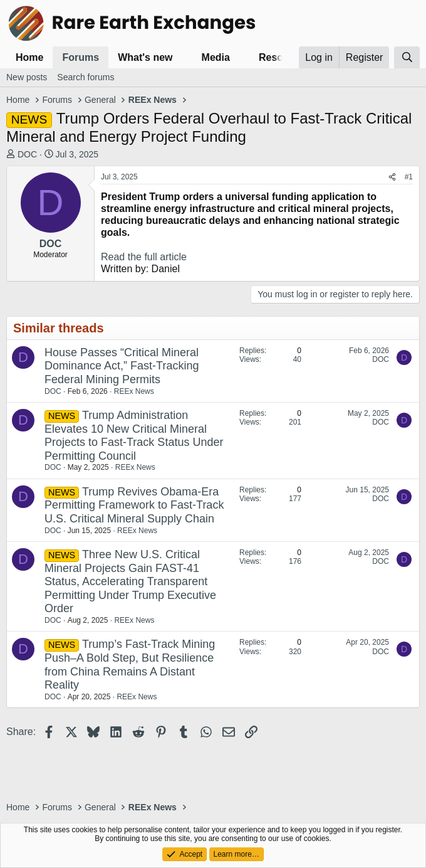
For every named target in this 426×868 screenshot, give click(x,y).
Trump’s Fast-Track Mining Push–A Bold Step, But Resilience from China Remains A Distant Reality (130, 664)
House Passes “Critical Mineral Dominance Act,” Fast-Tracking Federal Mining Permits (122, 366)
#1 (409, 177)
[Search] (407, 57)
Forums (81, 57)
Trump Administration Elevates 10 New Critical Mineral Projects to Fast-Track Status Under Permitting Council (134, 436)
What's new (145, 57)
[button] (183, 57)
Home (29, 57)
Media (216, 57)
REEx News (134, 391)
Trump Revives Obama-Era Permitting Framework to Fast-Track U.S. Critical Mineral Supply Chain (134, 505)
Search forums (86, 77)
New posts (27, 77)
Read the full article (144, 257)
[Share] (392, 177)
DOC (27, 154)
